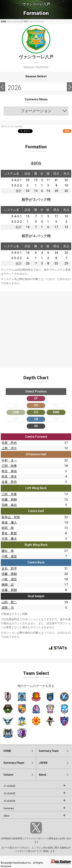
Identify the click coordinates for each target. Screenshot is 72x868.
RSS (67, 131)
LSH (16, 405)
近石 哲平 (9, 569)
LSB (16, 419)
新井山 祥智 (11, 517)
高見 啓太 (9, 477)
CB (36, 419)
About (42, 775)
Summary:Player (14, 763)
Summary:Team (49, 751)
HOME (4, 22)
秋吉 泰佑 (9, 471)
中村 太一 (9, 460)
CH (36, 412)
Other (6, 816)
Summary (9, 808)
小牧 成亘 (9, 556)
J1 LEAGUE (9, 786)
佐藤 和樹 (9, 500)
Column (8, 775)
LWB (16, 412)
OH (36, 405)
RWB (56, 412)
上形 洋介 (9, 448)
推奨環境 (18, 838)
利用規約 (7, 838)
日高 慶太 (9, 539)
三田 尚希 (9, 466)
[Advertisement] (36, 327)
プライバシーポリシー (36, 838)
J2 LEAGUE (9, 793)
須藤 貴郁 (9, 574)
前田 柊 (8, 528)
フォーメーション (36, 111)
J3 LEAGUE (9, 801)
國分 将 (8, 551)
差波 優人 (9, 523)
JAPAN (43, 763)
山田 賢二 (9, 602)
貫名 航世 (9, 533)
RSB (56, 419)
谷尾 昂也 (9, 443)
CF (36, 398)
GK (36, 426)
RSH (56, 405)
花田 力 (8, 608)
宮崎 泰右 (9, 505)
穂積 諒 (8, 585)
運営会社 (53, 838)
